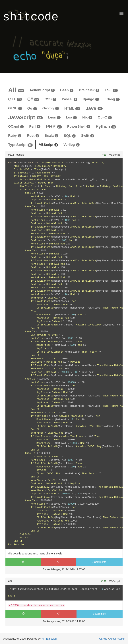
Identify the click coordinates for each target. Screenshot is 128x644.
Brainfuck (89, 90)
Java (94, 108)
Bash (67, 90)
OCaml (16, 126)
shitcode (31, 17)
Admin (122, 639)
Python (106, 127)
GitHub (103, 639)
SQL (70, 136)
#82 (10, 581)
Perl (35, 126)
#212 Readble (16, 155)
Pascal (70, 99)
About (113, 639)
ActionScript (42, 90)
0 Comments (99, 562)
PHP (54, 127)
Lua (71, 117)
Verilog (71, 145)
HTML (72, 108)
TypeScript (20, 145)
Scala (51, 136)
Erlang (112, 99)
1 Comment (100, 614)
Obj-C (105, 117)
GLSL (15, 108)
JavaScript (25, 117)
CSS (50, 99)
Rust (33, 136)
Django (91, 99)
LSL (111, 90)
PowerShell (79, 126)
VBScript (49, 145)
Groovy (51, 108)
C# (33, 99)
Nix (87, 117)
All (16, 90)
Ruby (15, 136)
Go (32, 108)
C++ (15, 99)
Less (54, 117)
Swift (88, 136)
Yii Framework (49, 639)
